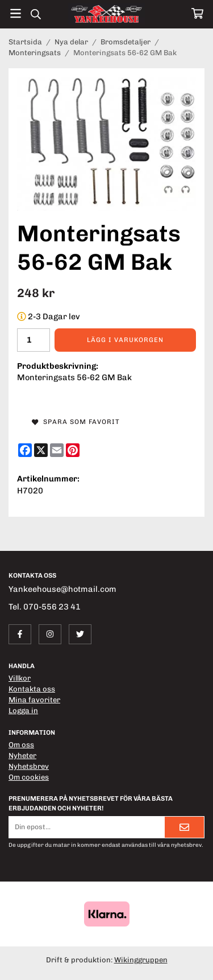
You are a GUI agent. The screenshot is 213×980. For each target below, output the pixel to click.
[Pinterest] (73, 450)
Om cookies (29, 777)
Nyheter (22, 755)
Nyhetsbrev (29, 766)
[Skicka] (184, 827)
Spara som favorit (76, 422)
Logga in (23, 711)
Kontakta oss (32, 689)
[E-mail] (57, 450)
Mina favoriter (34, 700)
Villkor (20, 678)
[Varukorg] (197, 13)
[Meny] (16, 13)
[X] (41, 450)
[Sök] (35, 14)
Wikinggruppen (141, 960)
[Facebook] (25, 450)
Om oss (21, 745)
